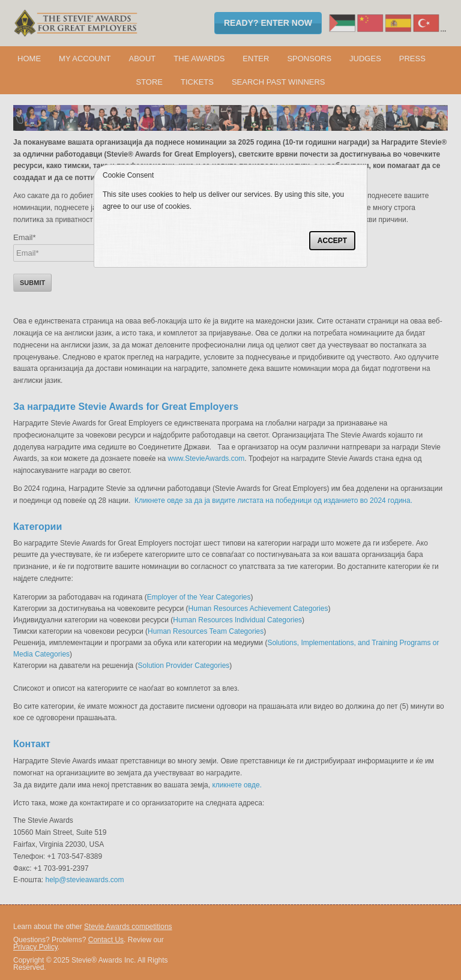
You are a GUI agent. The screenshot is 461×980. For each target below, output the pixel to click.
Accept (332, 241)
